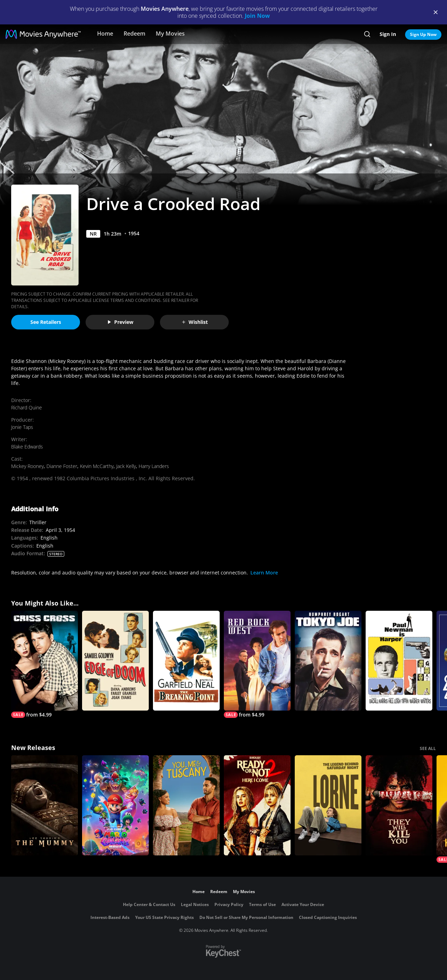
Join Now (257, 16)
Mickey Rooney (27, 466)
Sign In (388, 34)
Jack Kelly (126, 466)
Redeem (134, 34)
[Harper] (399, 661)
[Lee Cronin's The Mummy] (45, 805)
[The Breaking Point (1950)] (186, 661)
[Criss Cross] (45, 665)
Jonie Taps (22, 427)
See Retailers (46, 322)
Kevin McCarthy (97, 466)
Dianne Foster (62, 466)
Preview (120, 322)
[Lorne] (328, 805)
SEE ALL (428, 748)
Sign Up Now (423, 34)
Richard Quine (27, 407)
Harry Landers (154, 466)
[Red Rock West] (257, 665)
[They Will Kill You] (399, 805)
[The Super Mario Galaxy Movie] (115, 805)
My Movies (170, 34)
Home (105, 34)
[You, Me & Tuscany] (186, 805)
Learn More (264, 573)
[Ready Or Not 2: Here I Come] (257, 805)
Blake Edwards (27, 447)
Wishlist (195, 322)
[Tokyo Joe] (328, 661)
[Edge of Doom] (115, 661)
